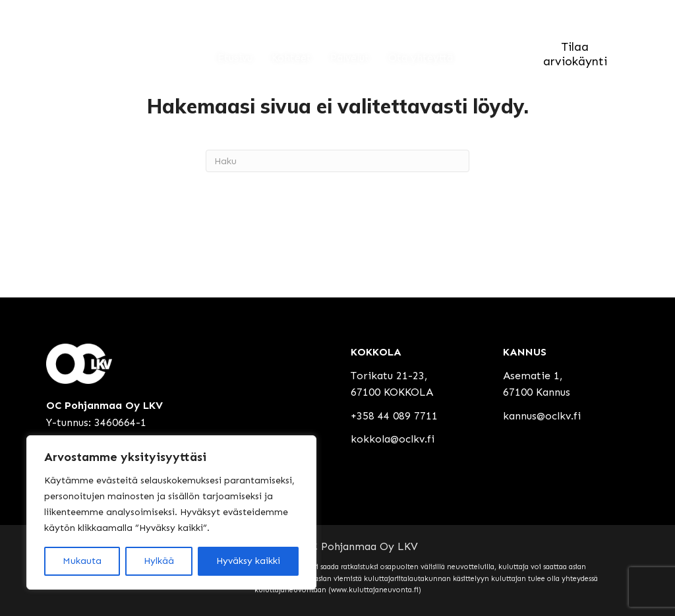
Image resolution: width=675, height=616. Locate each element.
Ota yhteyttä (421, 58)
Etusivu (235, 58)
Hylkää (159, 561)
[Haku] (337, 161)
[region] (171, 512)
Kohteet (291, 58)
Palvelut (350, 58)
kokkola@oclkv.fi (393, 439)
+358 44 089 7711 (394, 416)
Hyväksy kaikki (248, 561)
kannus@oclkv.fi (542, 416)
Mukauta (82, 561)
